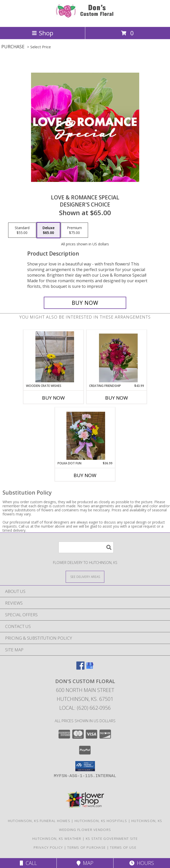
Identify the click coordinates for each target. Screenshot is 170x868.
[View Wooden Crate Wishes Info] (54, 357)
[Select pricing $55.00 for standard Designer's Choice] (22, 230)
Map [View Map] (85, 863)
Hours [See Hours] (142, 863)
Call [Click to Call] (28, 863)
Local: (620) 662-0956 (85, 708)
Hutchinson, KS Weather (57, 839)
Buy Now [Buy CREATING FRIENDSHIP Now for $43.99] (117, 398)
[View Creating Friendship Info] (117, 357)
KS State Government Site (112, 839)
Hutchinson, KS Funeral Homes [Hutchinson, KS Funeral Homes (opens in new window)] (39, 821)
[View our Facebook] (80, 668)
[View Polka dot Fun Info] (85, 434)
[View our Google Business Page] (90, 668)
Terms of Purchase (86, 847)
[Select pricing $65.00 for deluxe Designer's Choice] (48, 230)
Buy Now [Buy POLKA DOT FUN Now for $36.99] (85, 475)
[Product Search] (86, 547)
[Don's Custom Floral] (85, 19)
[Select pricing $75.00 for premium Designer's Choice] (74, 230)
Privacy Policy (48, 847)
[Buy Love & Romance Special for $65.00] (85, 303)
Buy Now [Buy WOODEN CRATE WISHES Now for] (53, 398)
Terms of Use (123, 847)
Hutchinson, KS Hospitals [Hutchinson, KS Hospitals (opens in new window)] (101, 821)
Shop (42, 33)
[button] (85, 766)
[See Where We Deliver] (85, 577)
